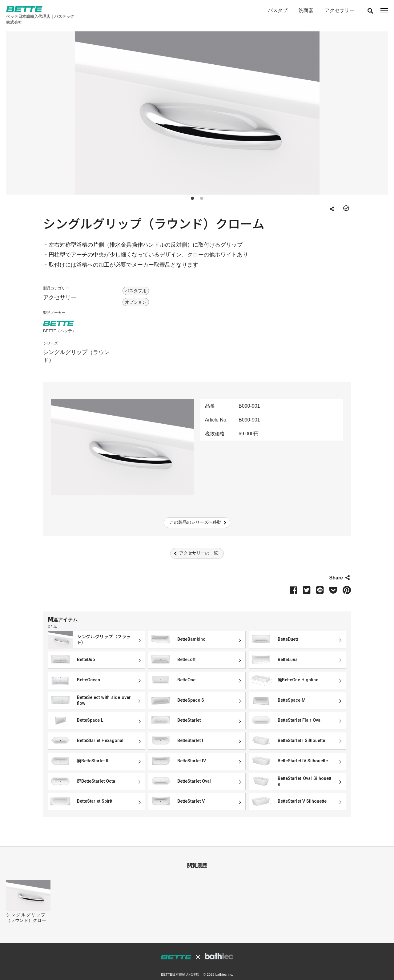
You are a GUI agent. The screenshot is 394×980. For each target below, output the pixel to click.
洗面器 (306, 10)
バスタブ (277, 10)
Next (370, 103)
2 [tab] (202, 189)
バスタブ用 (136, 282)
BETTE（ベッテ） (60, 323)
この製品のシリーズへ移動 (195, 514)
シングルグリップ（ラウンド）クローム (26, 909)
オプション (136, 294)
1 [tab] (192, 189)
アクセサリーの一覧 (199, 545)
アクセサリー (339, 10)
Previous (24, 103)
